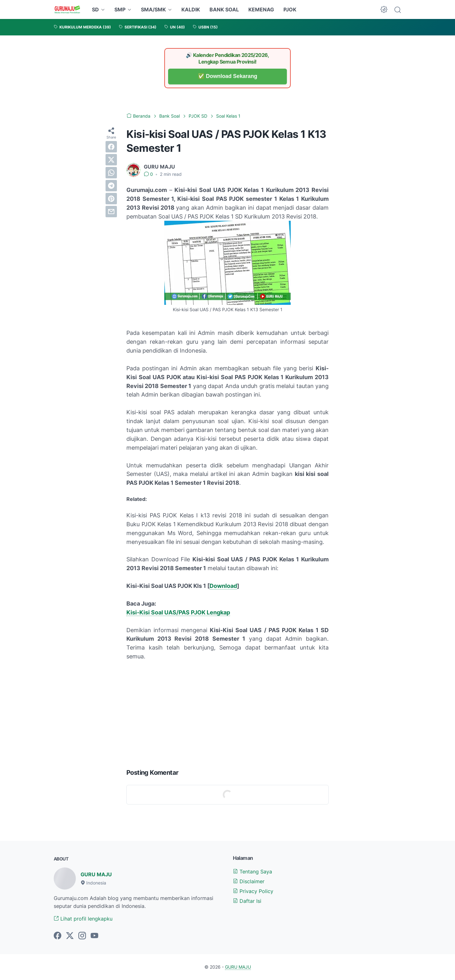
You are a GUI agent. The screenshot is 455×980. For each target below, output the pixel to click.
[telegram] (111, 186)
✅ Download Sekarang (228, 76)
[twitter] (111, 160)
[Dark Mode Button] (384, 9)
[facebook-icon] (58, 936)
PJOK (290, 9)
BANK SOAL (224, 9)
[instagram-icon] (82, 936)
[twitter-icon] (70, 936)
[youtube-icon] (94, 936)
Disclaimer (249, 881)
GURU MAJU (96, 874)
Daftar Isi (247, 901)
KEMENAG (261, 9)
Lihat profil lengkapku (83, 919)
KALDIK (191, 9)
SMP (120, 9)
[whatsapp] (111, 173)
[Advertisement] (227, 713)
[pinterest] (111, 199)
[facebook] (111, 147)
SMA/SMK (153, 9)
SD (95, 9)
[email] (111, 212)
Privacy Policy (253, 891)
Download (223, 586)
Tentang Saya (252, 872)
